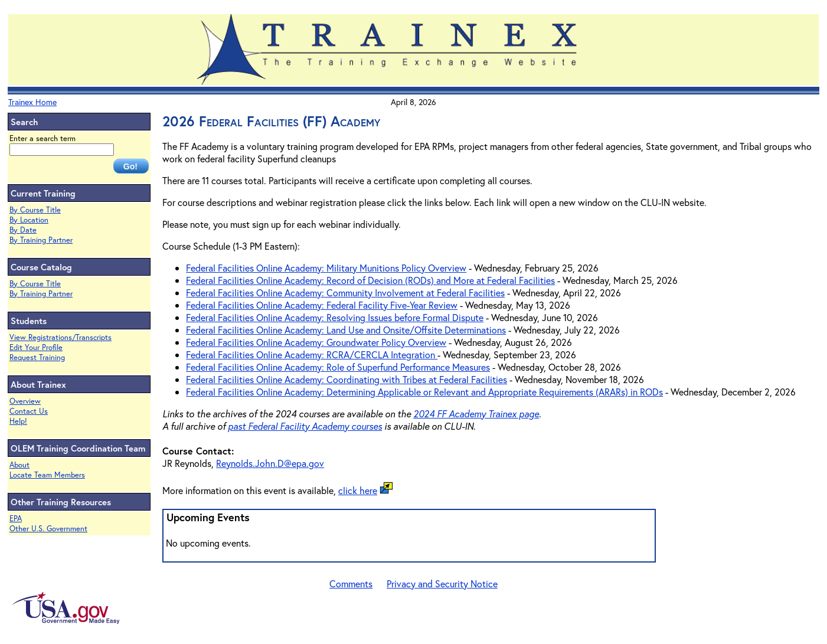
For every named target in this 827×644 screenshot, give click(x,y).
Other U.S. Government (48, 529)
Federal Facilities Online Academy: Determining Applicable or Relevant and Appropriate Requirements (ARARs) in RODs (424, 392)
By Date (23, 230)
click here (358, 490)
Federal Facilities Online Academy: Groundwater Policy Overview (316, 342)
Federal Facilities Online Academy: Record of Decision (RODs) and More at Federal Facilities (370, 280)
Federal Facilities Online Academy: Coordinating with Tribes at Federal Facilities (347, 379)
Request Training (37, 357)
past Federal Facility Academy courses (305, 426)
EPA (16, 519)
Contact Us (29, 411)
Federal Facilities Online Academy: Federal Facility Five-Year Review (322, 305)
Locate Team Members (47, 475)
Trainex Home (32, 102)
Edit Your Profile (36, 347)
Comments (351, 583)
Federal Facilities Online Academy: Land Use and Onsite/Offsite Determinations (346, 330)
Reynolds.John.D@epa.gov (270, 463)
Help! (18, 421)
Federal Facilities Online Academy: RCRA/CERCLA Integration (312, 354)
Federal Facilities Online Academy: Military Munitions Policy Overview (326, 268)
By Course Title (35, 210)
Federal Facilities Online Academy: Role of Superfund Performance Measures (338, 367)
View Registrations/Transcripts (61, 337)
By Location (29, 220)
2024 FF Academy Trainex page (476, 413)
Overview (25, 401)
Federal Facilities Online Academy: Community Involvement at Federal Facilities (345, 292)
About (19, 465)
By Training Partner (41, 240)
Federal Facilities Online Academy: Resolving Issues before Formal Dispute (335, 317)
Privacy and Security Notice (442, 583)
